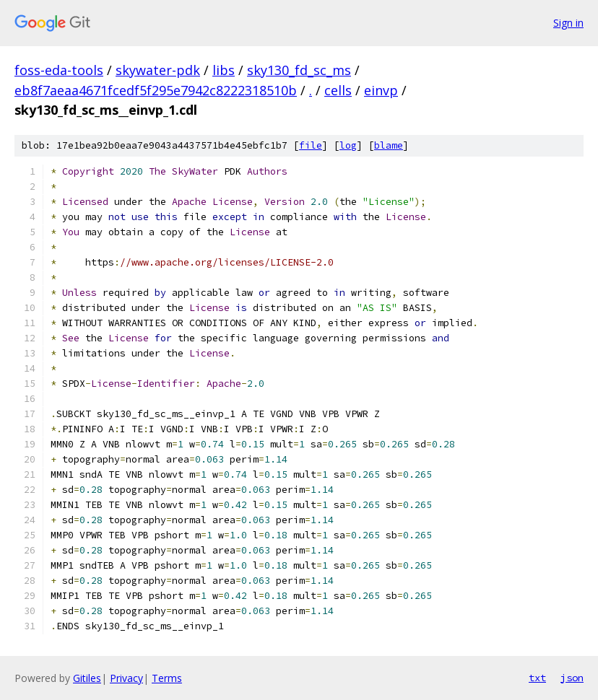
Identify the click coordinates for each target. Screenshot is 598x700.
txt (537, 678)
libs (224, 70)
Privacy (126, 678)
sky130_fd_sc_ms (299, 70)
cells (338, 90)
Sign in (568, 23)
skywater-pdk (158, 70)
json (572, 678)
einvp (381, 90)
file (311, 145)
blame (389, 145)
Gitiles (87, 678)
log (348, 145)
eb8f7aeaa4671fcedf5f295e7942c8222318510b (156, 90)
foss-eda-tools (59, 70)
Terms (167, 678)
